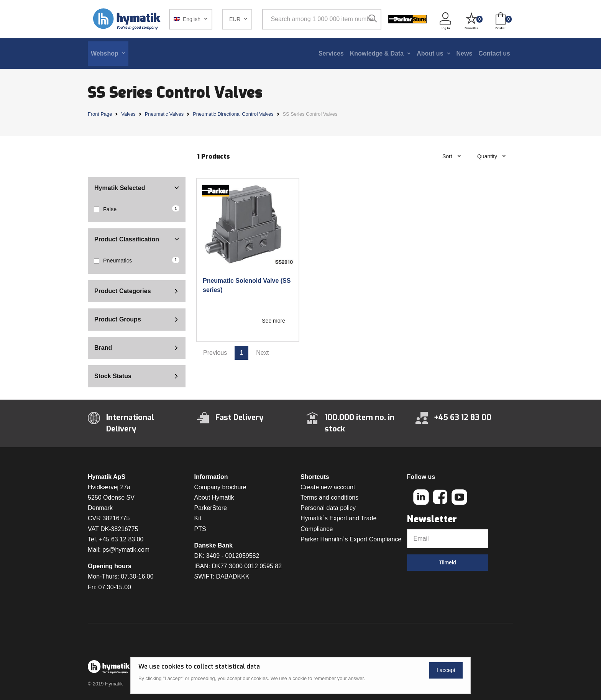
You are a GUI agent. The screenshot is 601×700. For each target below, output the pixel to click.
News (465, 53)
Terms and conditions (329, 498)
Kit (198, 518)
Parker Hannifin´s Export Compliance (351, 539)
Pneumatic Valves (164, 114)
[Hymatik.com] (128, 19)
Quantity (488, 156)
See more (273, 321)
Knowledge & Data (377, 53)
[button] (191, 19)
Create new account (328, 487)
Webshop (105, 53)
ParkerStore (211, 508)
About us (430, 53)
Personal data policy (328, 508)
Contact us (494, 53)
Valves (128, 114)
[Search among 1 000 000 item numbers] (321, 19)
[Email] (448, 539)
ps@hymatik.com (126, 550)
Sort (448, 156)
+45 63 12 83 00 (121, 539)
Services (331, 53)
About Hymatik (214, 498)
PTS (200, 529)
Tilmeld (447, 562)
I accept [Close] (446, 670)
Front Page (100, 114)
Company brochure (220, 487)
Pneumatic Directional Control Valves (233, 114)
